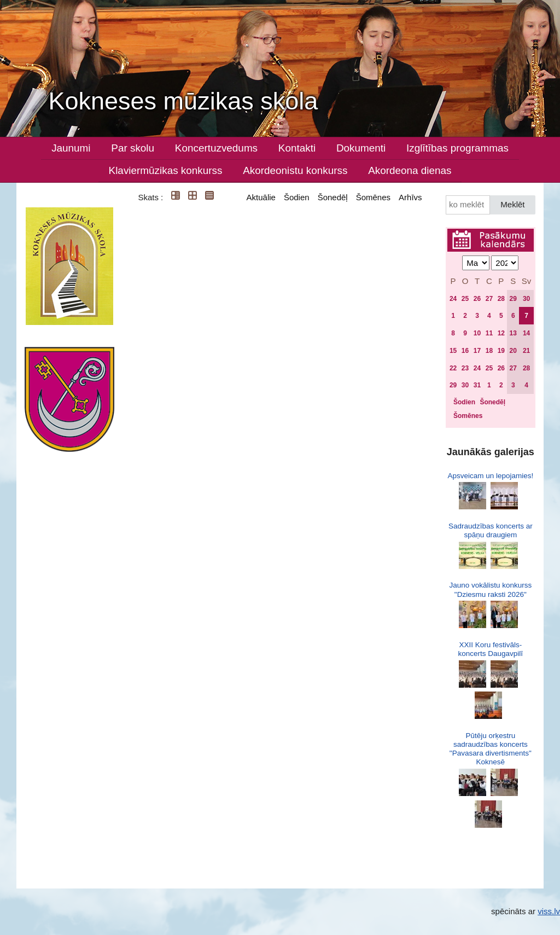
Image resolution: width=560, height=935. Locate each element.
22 (453, 368)
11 (489, 333)
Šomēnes (373, 197)
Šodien (297, 197)
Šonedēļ (333, 197)
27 (489, 299)
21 (526, 351)
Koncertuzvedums (216, 148)
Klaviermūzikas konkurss (166, 170)
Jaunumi (71, 148)
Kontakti (297, 148)
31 (477, 385)
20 (513, 351)
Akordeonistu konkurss (295, 170)
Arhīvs (410, 197)
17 (477, 351)
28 (501, 299)
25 (465, 299)
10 (477, 333)
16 (465, 351)
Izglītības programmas (457, 148)
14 (526, 333)
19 (501, 351)
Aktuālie (261, 197)
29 (513, 299)
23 (465, 368)
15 (453, 351)
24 (453, 299)
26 (477, 299)
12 (501, 333)
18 (489, 351)
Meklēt (512, 204)
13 (513, 333)
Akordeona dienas (410, 170)
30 (526, 299)
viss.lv (549, 911)
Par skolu (133, 148)
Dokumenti (361, 148)
